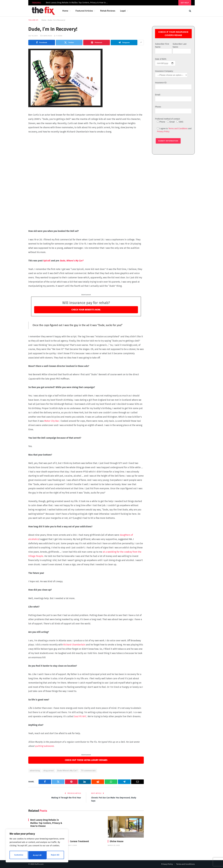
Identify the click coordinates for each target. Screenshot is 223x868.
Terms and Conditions (178, 128)
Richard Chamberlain (74, 645)
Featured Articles (84, 11)
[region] (37, 846)
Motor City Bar (51, 421)
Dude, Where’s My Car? (72, 261)
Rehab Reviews (108, 11)
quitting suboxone (44, 746)
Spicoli (47, 261)
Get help (185, 3)
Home (65, 11)
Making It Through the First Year (65, 798)
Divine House (117, 841)
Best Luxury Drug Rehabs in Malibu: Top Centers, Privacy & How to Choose (78, 3)
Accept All (56, 855)
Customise (19, 855)
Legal (123, 11)
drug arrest (49, 771)
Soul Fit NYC (80, 716)
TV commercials (88, 771)
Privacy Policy (163, 131)
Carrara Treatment (79, 841)
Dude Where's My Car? (67, 771)
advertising (35, 771)
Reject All (37, 855)
